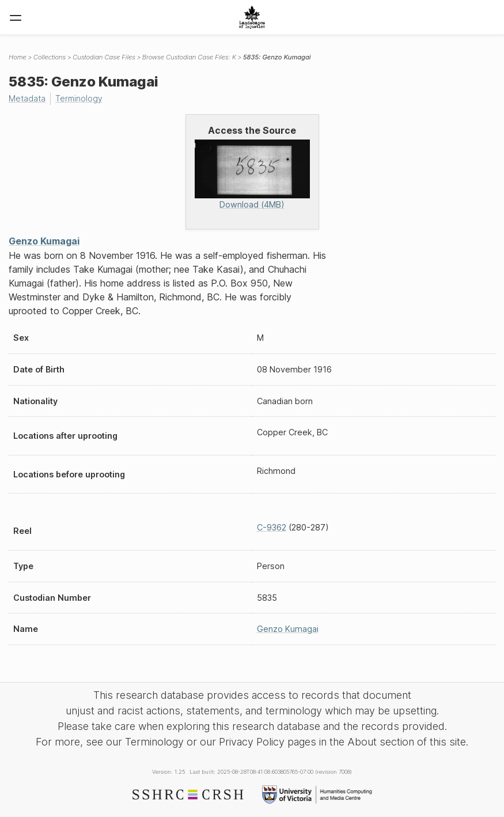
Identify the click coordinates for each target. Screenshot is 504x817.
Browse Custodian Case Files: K (189, 57)
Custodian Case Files (104, 57)
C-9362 (272, 527)
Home (18, 57)
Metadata (28, 98)
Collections (50, 57)
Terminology (81, 98)
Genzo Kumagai (44, 240)
